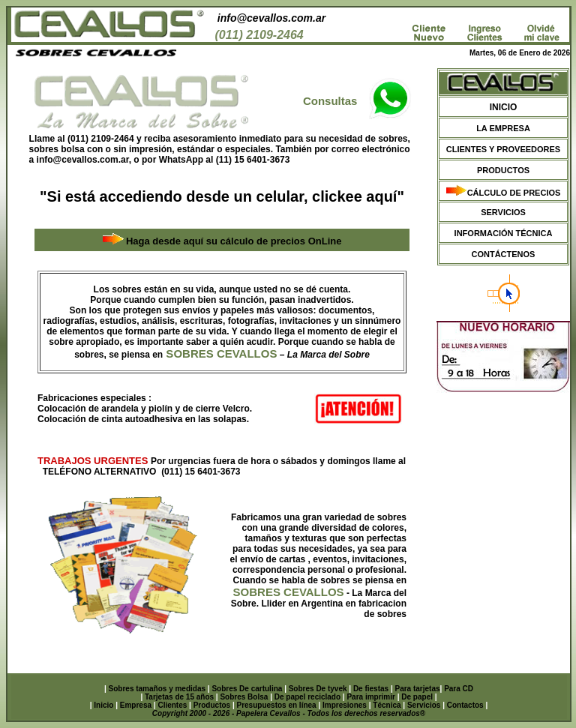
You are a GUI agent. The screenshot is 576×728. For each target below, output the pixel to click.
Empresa (136, 705)
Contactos (465, 705)
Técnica (387, 705)
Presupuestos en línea (277, 705)
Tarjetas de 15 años (180, 697)
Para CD (459, 689)
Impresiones (345, 705)
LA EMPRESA (503, 128)
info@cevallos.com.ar (271, 18)
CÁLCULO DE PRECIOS (514, 193)
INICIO (504, 107)
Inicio (103, 705)
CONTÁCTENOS (504, 254)
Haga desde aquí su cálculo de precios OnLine (234, 241)
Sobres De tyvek (319, 689)
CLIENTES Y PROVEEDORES (503, 149)
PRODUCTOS (503, 170)
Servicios (424, 705)
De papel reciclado (307, 697)
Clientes (172, 705)
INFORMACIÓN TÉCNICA (504, 233)
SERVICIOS (503, 212)
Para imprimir (372, 697)
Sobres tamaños (139, 689)
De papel (417, 697)
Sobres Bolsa (245, 697)
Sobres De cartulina (248, 689)
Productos (212, 705)
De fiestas (372, 689)
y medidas (188, 689)
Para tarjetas (418, 689)
